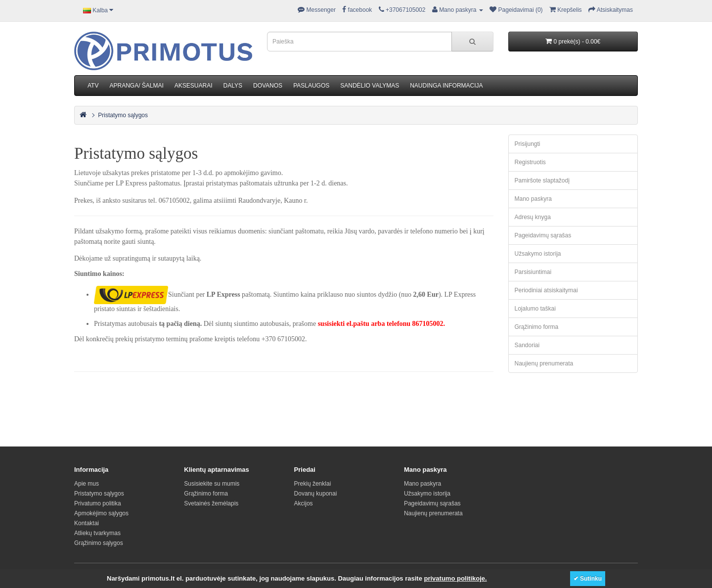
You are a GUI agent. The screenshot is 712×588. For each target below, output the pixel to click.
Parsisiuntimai (533, 272)
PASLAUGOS (311, 86)
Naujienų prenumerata (544, 363)
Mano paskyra (533, 199)
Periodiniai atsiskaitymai (546, 290)
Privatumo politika (98, 503)
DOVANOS (268, 86)
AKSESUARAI (194, 86)
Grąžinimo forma (537, 327)
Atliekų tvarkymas (97, 533)
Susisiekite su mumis (212, 484)
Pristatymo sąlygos (123, 115)
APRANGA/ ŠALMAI (136, 86)
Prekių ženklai (313, 484)
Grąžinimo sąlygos (99, 543)
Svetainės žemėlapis (211, 503)
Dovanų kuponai (316, 494)
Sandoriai (527, 345)
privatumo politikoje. (456, 578)
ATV (93, 86)
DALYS (233, 86)
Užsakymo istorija (538, 254)
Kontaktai (87, 523)
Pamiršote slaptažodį (542, 181)
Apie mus (87, 484)
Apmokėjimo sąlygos (101, 513)
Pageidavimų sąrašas (543, 235)
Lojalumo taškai (535, 309)
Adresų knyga (533, 217)
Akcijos (304, 503)
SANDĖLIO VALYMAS (370, 86)
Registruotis (530, 162)
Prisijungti (528, 144)
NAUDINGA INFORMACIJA (446, 86)
